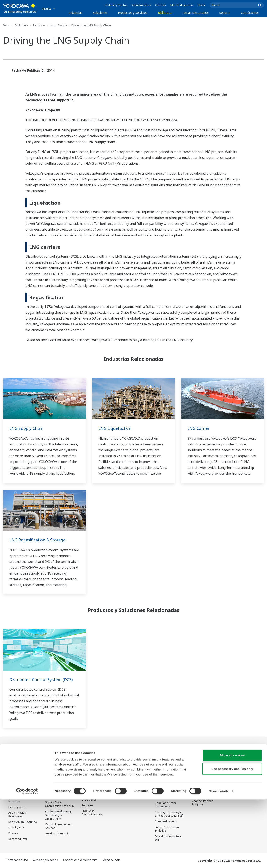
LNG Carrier (199, 428)
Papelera (14, 802)
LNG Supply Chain (27, 428)
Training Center (202, 771)
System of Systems (167, 780)
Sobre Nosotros (141, 5)
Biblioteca (165, 13)
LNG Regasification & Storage (38, 540)
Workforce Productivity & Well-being (61, 758)
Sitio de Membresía (182, 5)
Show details (219, 860)
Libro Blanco (58, 25)
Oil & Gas (14, 756)
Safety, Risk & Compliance (54, 767)
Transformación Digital (169, 792)
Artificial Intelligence (168, 797)
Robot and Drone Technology (166, 805)
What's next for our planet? (167, 758)
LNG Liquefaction (116, 428)
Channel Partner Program (202, 803)
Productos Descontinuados (202, 793)
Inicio (7, 25)
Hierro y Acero (17, 807)
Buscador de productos (207, 777)
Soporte (225, 13)
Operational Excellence (60, 784)
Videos (123, 771)
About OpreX (163, 775)
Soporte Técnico (202, 756)
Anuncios (87, 806)
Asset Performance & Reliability (59, 777)
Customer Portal (202, 786)
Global (202, 5)
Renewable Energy (20, 785)
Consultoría (89, 779)
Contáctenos (250, 13)
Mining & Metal (18, 790)
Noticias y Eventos (116, 5)
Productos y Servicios (133, 13)
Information (89, 762)
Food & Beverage (19, 796)
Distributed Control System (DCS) (42, 680)
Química (13, 773)
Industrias (75, 13)
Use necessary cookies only (232, 838)
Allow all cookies (232, 824)
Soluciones (100, 13)
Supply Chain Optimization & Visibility (60, 804)
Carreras (161, 5)
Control (86, 768)
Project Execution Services (92, 787)
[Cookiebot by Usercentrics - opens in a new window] (27, 860)
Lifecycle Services (93, 794)
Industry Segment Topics (166, 767)
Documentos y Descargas (127, 758)
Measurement (91, 774)
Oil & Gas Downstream (23, 762)
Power (12, 779)
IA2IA (159, 786)
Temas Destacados (195, 13)
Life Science (89, 800)
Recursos (39, 25)
